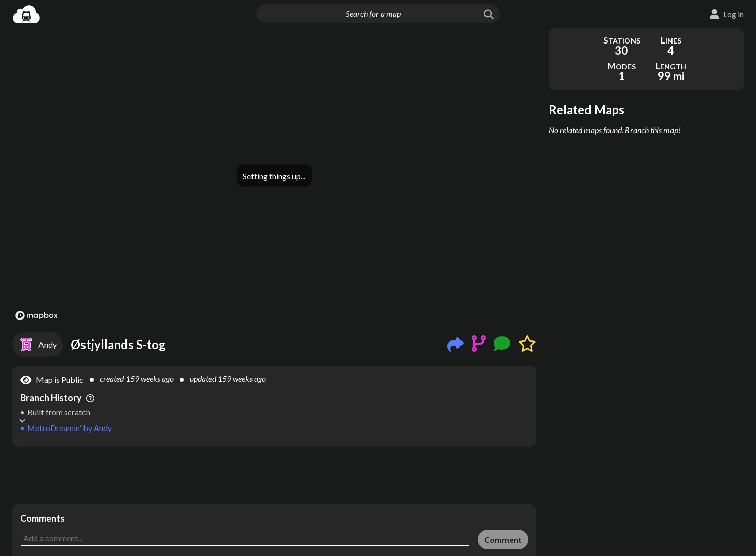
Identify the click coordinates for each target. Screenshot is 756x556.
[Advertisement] (274, 476)
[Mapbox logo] (36, 315)
